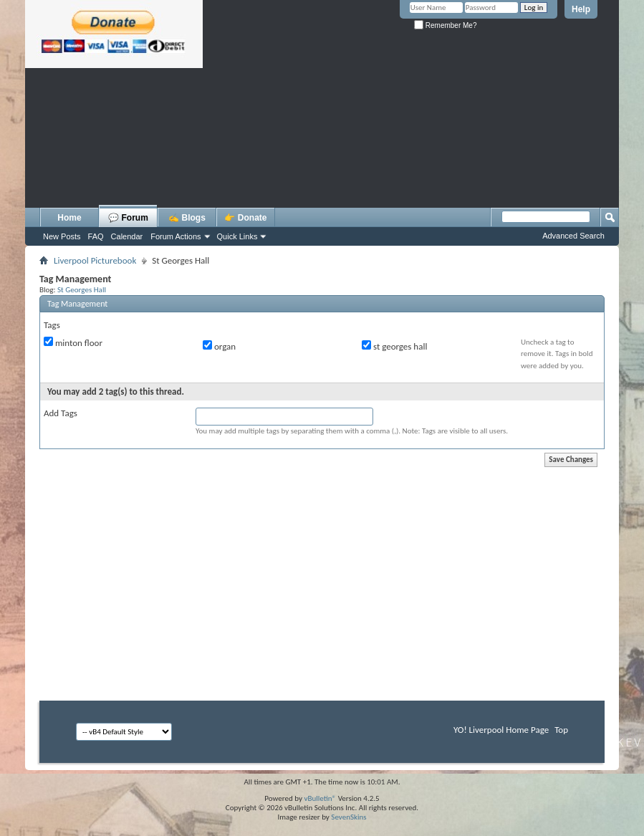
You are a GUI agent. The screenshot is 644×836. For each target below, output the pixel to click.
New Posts (62, 236)
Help (581, 9)
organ (219, 346)
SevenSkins (349, 817)
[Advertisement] (322, 168)
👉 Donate (245, 218)
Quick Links (237, 236)
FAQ (96, 236)
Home (69, 218)
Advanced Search (573, 236)
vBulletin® (320, 798)
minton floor (73, 342)
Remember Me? (445, 25)
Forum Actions (176, 236)
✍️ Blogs (187, 218)
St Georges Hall (82, 289)
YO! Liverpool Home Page (501, 730)
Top (561, 730)
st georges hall (394, 346)
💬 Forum (128, 218)
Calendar (127, 236)
